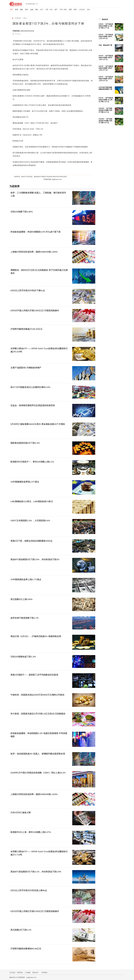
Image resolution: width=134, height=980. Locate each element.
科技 (65, 9)
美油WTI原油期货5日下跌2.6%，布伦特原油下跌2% (35, 559)
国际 (22, 9)
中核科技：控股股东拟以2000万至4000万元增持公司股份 (37, 695)
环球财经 (18, 18)
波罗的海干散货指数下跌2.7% (25, 618)
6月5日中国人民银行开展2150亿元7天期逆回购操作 (35, 911)
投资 (75, 9)
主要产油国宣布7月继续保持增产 (26, 368)
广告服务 (28, 972)
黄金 (25, 18)
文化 (88, 9)
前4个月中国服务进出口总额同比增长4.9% (30, 387)
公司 (51, 9)
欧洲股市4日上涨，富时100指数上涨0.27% (31, 832)
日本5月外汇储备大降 (21, 813)
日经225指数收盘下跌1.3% (23, 657)
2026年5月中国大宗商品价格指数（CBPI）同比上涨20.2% (38, 773)
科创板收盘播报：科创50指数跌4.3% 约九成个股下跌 (36, 232)
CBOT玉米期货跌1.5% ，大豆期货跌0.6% (30, 521)
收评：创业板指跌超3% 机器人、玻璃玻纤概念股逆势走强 (38, 754)
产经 (61, 9)
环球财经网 (18, 41)
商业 (37, 9)
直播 (16, 9)
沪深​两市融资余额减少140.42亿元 (26, 329)
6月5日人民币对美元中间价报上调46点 (29, 890)
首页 (11, 9)
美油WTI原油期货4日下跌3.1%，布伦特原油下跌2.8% (36, 872)
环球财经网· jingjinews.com (53, 179)
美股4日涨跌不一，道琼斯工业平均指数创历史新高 (34, 675)
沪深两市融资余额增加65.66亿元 (26, 949)
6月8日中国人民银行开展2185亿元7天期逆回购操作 (35, 311)
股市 (27, 9)
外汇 (42, 9)
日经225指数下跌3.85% (22, 212)
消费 (70, 9)
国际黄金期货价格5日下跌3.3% (25, 443)
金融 (32, 9)
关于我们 (12, 972)
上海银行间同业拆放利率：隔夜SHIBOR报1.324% (34, 794)
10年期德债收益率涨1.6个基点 (25, 482)
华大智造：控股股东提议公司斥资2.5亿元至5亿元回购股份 (38, 714)
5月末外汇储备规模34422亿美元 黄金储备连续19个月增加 (38, 424)
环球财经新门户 (32, 4)
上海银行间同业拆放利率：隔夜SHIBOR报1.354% (34, 252)
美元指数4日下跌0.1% (21, 930)
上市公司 (82, 9)
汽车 (47, 9)
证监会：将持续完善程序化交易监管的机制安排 (33, 405)
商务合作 (35, 972)
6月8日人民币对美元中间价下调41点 (28, 291)
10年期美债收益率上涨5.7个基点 (26, 579)
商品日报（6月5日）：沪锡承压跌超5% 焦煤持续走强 (36, 636)
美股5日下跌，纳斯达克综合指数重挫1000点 (31, 541)
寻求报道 (44, 972)
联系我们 (20, 972)
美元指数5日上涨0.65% (21, 599)
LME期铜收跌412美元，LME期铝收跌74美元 (32, 501)
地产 (56, 9)
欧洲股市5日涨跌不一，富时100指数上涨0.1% (32, 462)
